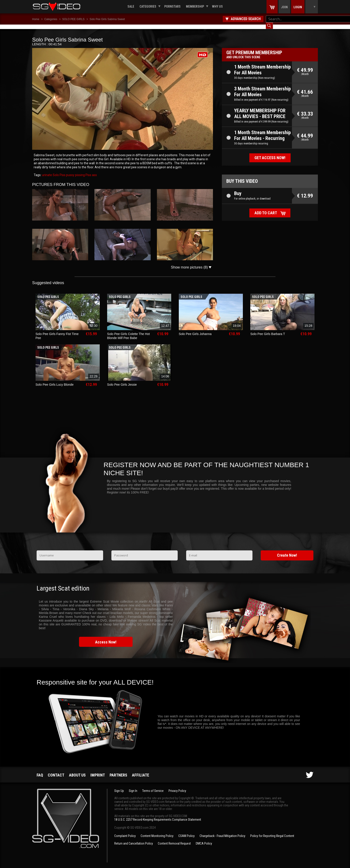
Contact (56, 771)
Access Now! (106, 638)
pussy (70, 171)
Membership (195, 6)
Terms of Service (153, 786)
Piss (88, 171)
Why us (217, 6)
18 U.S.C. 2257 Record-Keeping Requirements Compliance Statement (158, 815)
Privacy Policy (177, 786)
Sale (131, 6)
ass (94, 171)
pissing (80, 171)
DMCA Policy (204, 839)
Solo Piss (59, 171)
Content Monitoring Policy (157, 831)
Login (298, 7)
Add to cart (266, 208)
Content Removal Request (174, 839)
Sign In (133, 786)
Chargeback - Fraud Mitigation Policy (222, 831)
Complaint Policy (125, 831)
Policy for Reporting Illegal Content (272, 831)
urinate (47, 171)
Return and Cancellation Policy (134, 839)
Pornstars (172, 6)
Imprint (98, 771)
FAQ (40, 771)
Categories (148, 6)
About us (77, 771)
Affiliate (141, 771)
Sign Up (119, 786)
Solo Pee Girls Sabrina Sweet (107, 19)
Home (36, 19)
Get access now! (270, 153)
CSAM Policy (186, 831)
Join (284, 7)
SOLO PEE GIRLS (73, 19)
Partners (118, 771)
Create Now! (287, 551)
